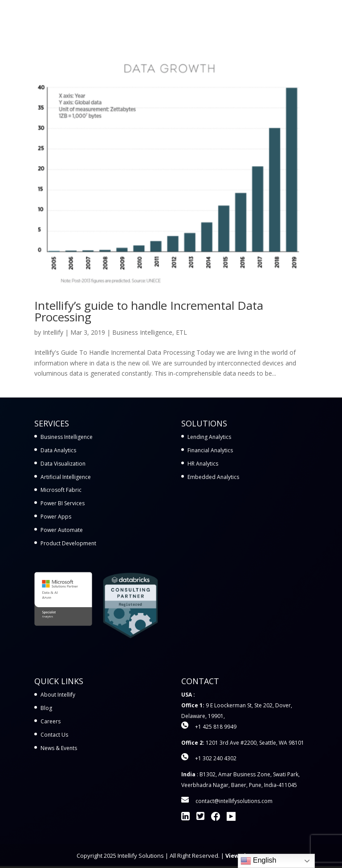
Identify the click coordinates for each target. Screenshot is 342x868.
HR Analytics (203, 464)
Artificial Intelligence (66, 477)
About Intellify (58, 695)
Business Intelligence (142, 332)
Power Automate (62, 530)
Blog (46, 708)
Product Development (68, 543)
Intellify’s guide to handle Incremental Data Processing (149, 311)
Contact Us (54, 735)
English (259, 861)
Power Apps (56, 517)
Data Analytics (58, 450)
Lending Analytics (209, 437)
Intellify (53, 332)
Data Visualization (63, 464)
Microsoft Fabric (61, 490)
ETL (181, 332)
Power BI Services (63, 503)
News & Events (59, 748)
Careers (51, 721)
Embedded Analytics (213, 477)
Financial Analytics (210, 450)
